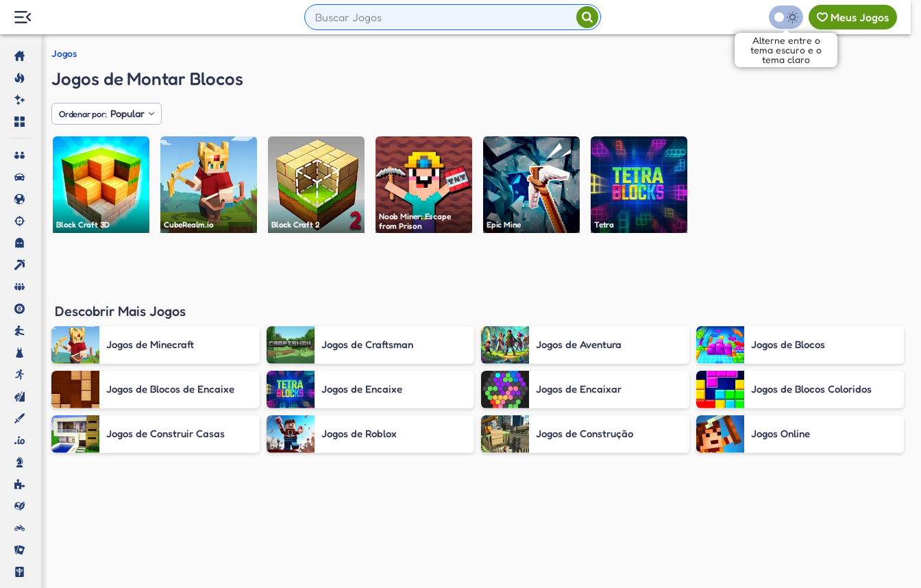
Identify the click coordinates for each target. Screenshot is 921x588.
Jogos (64, 53)
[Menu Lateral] (22, 17)
